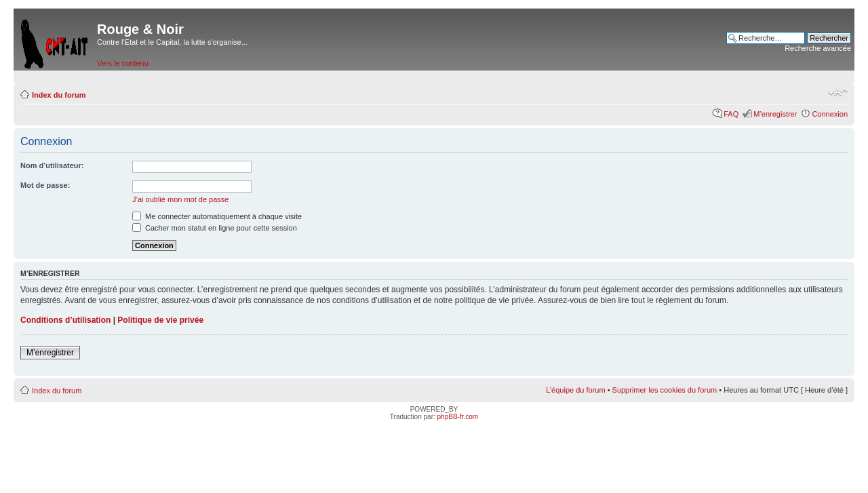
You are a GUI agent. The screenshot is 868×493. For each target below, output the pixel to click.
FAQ (731, 114)
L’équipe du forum (575, 390)
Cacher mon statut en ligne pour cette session (215, 228)
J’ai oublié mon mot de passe (180, 199)
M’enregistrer (775, 114)
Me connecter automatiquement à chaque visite (217, 216)
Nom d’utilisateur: (52, 165)
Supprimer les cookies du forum (665, 390)
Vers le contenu (123, 63)
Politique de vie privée (160, 320)
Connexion (830, 114)
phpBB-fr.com (458, 417)
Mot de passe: (45, 185)
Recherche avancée (818, 48)
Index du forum (59, 95)
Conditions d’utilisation (65, 320)
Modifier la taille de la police (838, 92)
